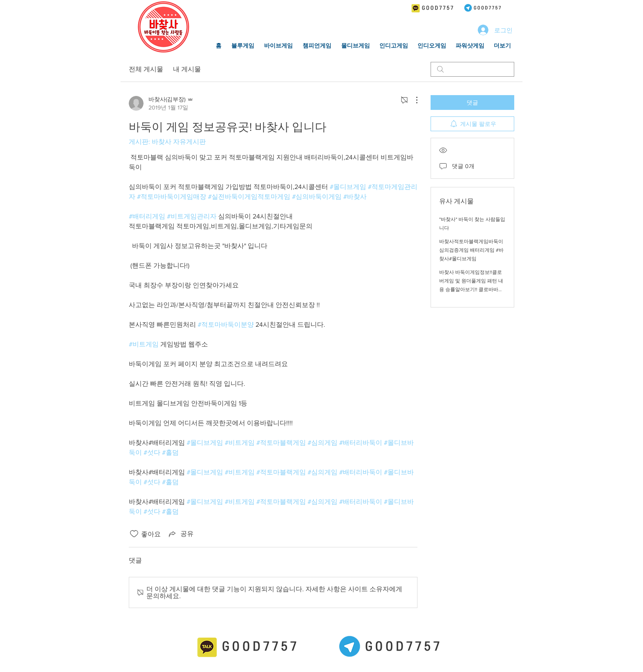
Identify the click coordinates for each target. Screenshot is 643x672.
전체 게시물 (146, 69)
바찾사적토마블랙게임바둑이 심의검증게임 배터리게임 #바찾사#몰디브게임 (471, 250)
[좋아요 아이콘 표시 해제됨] (134, 534)
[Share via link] (180, 534)
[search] (472, 69)
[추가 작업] (413, 100)
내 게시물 (187, 69)
